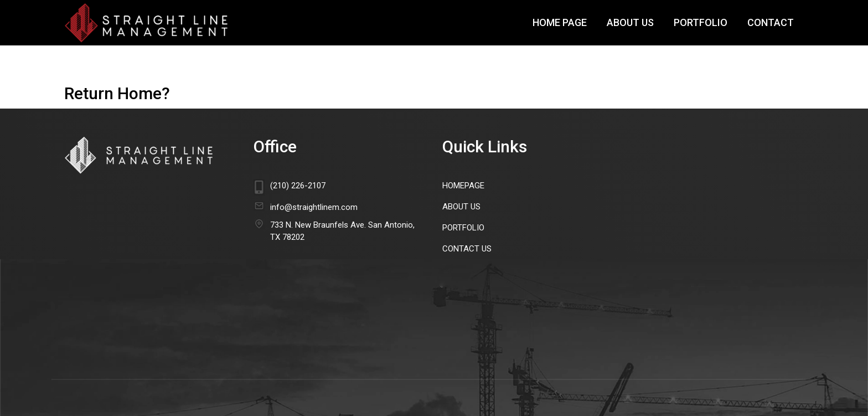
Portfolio (701, 22)
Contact (771, 22)
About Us (630, 22)
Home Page (560, 22)
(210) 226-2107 (298, 186)
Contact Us (467, 249)
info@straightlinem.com (314, 207)
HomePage (463, 186)
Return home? (117, 93)
